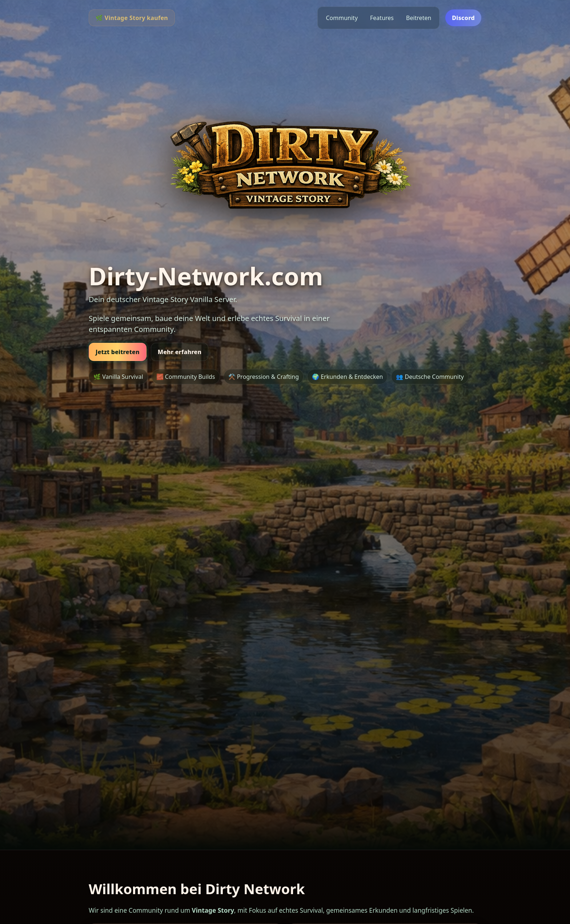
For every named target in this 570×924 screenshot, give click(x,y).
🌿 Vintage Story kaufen (132, 18)
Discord (463, 18)
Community (342, 18)
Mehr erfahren (180, 352)
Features (382, 18)
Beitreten (419, 18)
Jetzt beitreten (118, 352)
